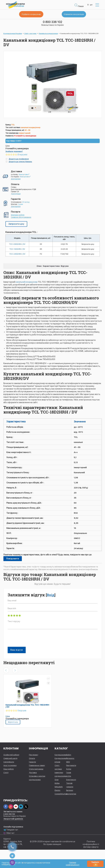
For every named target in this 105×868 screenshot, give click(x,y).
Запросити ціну (16, 224)
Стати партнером (36, 770)
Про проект (34, 755)
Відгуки (65, 267)
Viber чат (9, 834)
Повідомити (13, 559)
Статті (6, 773)
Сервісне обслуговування (21, 217)
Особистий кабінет (11, 755)
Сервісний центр (10, 759)
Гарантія (32, 762)
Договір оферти (91, 848)
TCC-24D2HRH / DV (17, 254)
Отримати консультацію (71, 14)
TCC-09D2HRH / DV (17, 244)
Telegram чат (11, 830)
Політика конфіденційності (73, 864)
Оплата (32, 759)
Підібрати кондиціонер (34, 14)
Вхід (51, 596)
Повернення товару (37, 766)
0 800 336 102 (53, 22)
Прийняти (95, 864)
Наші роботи (9, 770)
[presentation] (28, 640)
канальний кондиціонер (27, 282)
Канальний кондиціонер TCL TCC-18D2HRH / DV (27, 706)
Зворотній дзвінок (13, 819)
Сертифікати (9, 762)
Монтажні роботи (18, 215)
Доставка (33, 773)
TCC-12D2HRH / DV (17, 249)
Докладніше (16, 179)
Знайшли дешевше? (14, 151)
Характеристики (51, 267)
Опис (39, 267)
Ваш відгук (17, 650)
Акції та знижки (10, 766)
